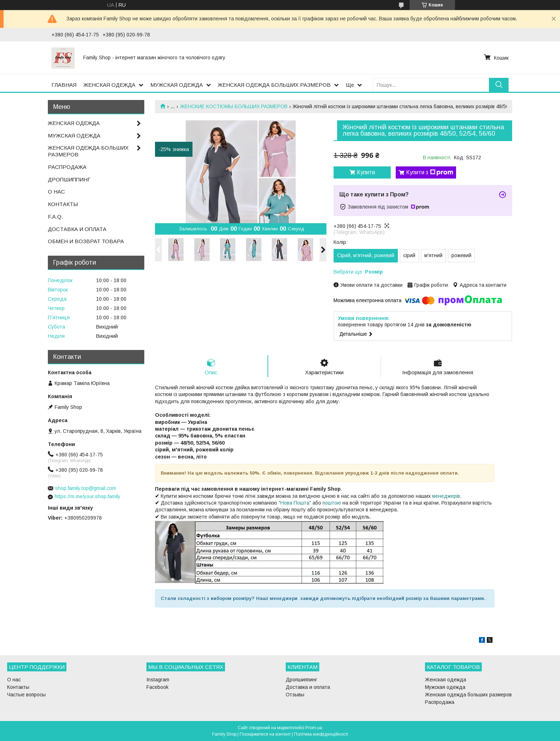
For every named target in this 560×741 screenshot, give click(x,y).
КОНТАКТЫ (63, 204)
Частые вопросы (26, 695)
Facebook (157, 687)
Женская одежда (446, 680)
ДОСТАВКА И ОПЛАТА (77, 229)
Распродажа (440, 702)
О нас (14, 680)
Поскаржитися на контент (265, 734)
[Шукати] (499, 85)
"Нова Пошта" (295, 503)
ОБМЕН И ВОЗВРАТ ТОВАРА (86, 241)
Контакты (18, 687)
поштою (332, 503)
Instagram (158, 680)
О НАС (56, 192)
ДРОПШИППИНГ (69, 179)
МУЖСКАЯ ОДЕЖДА (177, 85)
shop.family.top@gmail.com (86, 488)
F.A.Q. (55, 217)
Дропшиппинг (301, 680)
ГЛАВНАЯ (64, 85)
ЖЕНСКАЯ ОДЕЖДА (109, 85)
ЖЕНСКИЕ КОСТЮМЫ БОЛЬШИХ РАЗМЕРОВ (234, 106)
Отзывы (295, 695)
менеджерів (446, 496)
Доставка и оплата (308, 687)
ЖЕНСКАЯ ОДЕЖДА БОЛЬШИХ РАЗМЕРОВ (274, 85)
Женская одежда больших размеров (468, 695)
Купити (366, 172)
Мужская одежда (445, 687)
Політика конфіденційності (321, 734)
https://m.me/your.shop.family (87, 496)
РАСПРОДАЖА (67, 167)
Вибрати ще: (358, 272)
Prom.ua (314, 728)
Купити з (430, 172)
